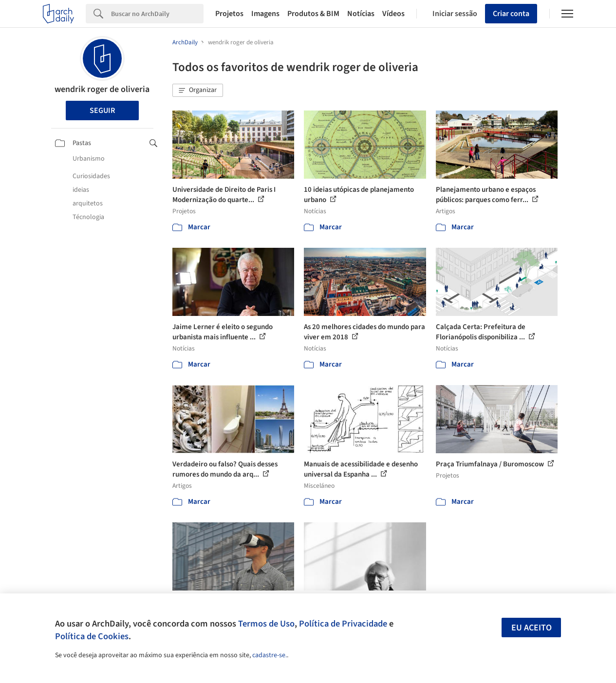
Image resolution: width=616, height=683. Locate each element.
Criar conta (511, 14)
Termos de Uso (266, 624)
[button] (198, 91)
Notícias (361, 14)
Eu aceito (532, 628)
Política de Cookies (92, 636)
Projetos (229, 14)
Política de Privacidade (343, 624)
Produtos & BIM (313, 14)
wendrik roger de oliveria (102, 89)
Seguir (102, 111)
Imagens (265, 14)
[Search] (157, 14)
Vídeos (393, 14)
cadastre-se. (270, 655)
